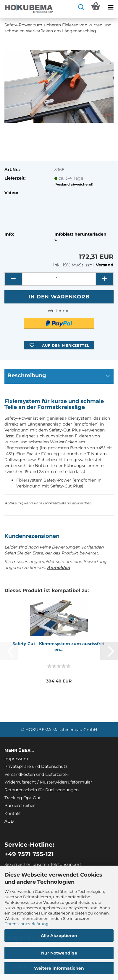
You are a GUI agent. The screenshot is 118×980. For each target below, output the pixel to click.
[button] (13, 279)
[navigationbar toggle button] (111, 7)
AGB (9, 821)
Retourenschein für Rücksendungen (42, 790)
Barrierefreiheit (20, 805)
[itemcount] (59, 279)
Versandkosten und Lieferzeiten (37, 774)
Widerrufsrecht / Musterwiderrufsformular (48, 782)
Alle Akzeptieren (59, 936)
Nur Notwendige (59, 953)
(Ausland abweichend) (74, 184)
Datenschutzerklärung (26, 924)
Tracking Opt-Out (23, 798)
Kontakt (13, 813)
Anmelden (59, 567)
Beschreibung (27, 375)
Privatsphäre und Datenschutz (36, 766)
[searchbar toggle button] (81, 7)
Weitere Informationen (59, 968)
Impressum (16, 759)
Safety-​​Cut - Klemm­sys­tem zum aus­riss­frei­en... (59, 647)
